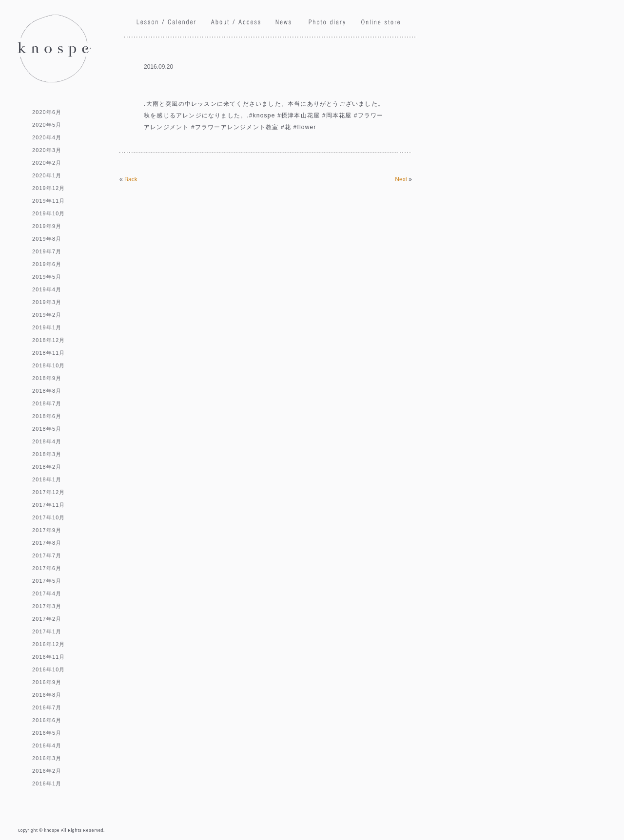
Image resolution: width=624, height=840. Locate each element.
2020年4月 (47, 137)
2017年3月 (47, 606)
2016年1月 (47, 783)
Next (401, 179)
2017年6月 (47, 568)
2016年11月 (49, 657)
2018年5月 (47, 429)
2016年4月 (47, 745)
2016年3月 (47, 758)
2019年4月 (47, 289)
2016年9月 (47, 682)
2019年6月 (47, 264)
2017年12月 (49, 492)
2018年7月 (47, 403)
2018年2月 (47, 467)
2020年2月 (47, 163)
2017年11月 (49, 505)
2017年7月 (47, 555)
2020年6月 (47, 112)
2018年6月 (47, 416)
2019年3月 (47, 302)
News (285, 22)
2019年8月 (47, 239)
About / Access (236, 23)
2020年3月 (47, 150)
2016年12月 (49, 644)
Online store (380, 22)
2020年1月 (47, 175)
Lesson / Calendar (166, 22)
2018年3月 (47, 454)
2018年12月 (49, 340)
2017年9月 (47, 530)
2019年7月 (47, 251)
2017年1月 (47, 631)
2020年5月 (47, 125)
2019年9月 (47, 226)
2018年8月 (47, 391)
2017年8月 (47, 543)
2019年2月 (47, 315)
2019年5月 (47, 277)
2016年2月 (47, 771)
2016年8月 (47, 695)
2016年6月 (47, 720)
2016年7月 (47, 707)
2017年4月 (47, 593)
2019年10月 (49, 213)
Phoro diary (328, 24)
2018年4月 (47, 441)
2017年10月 (49, 517)
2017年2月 (47, 619)
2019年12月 (49, 188)
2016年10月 (49, 669)
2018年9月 (47, 378)
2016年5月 (47, 733)
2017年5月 (47, 581)
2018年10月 (49, 365)
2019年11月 (49, 201)
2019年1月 (47, 327)
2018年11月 (49, 353)
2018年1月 (47, 479)
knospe (54, 48)
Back (131, 179)
